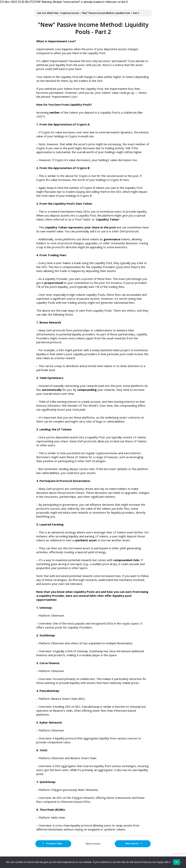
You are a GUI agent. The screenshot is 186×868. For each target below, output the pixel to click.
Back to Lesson (93, 844)
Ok (176, 862)
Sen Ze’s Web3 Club (48, 13)
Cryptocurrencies (70, 13)
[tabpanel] (93, 426)
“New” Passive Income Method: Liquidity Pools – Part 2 (110, 13)
